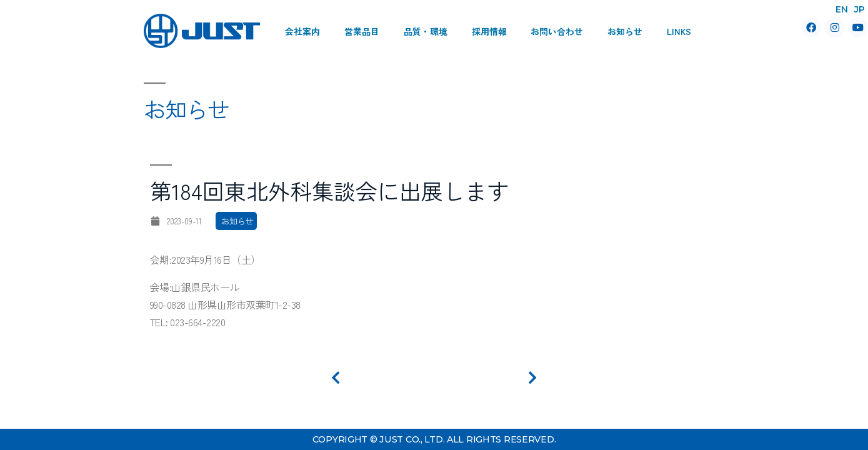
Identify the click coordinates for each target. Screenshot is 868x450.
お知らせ (625, 31)
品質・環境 (426, 31)
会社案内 (302, 31)
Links (679, 31)
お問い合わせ (557, 31)
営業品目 (362, 31)
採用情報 (489, 31)
